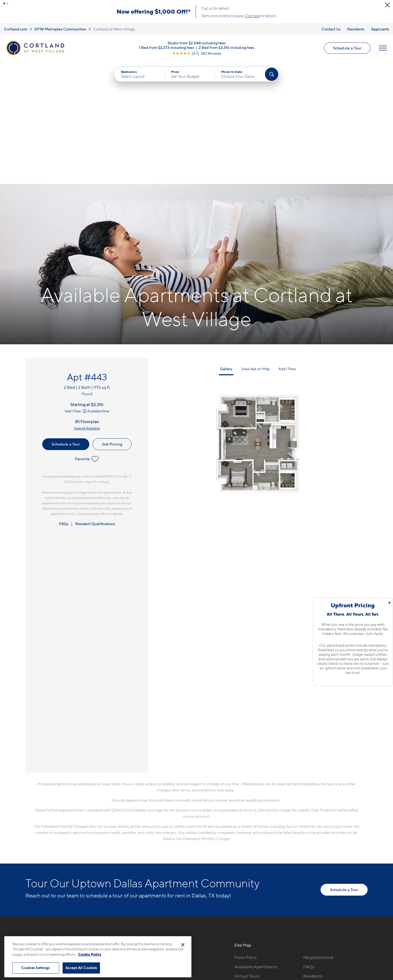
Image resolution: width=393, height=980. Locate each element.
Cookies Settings (36, 968)
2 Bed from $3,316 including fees (226, 47)
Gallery (226, 246)
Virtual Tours (247, 853)
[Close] (183, 945)
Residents (356, 29)
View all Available (87, 306)
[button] (4, 3)
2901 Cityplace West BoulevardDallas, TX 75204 (137, 847)
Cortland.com (16, 29)
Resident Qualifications (95, 401)
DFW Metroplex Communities (60, 29)
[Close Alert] (387, 5)
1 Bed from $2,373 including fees (167, 47)
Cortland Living (250, 881)
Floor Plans (245, 835)
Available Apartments (256, 844)
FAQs (64, 401)
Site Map (220, 934)
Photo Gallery (248, 863)
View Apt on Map (255, 246)
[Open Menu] (383, 48)
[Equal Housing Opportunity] (108, 864)
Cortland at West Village (114, 29)
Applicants (380, 29)
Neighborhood (318, 835)
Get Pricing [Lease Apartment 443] (112, 321)
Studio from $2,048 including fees (197, 43)
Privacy (172, 934)
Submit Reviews (195, 934)
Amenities (244, 872)
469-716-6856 (120, 835)
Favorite (87, 336)
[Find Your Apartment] (272, 74)
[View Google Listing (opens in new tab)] (197, 53)
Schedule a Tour (347, 48)
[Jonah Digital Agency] (355, 931)
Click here (252, 16)
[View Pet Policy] (151, 864)
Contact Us (331, 29)
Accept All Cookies (81, 968)
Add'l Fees (76, 288)
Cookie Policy (90, 954)
